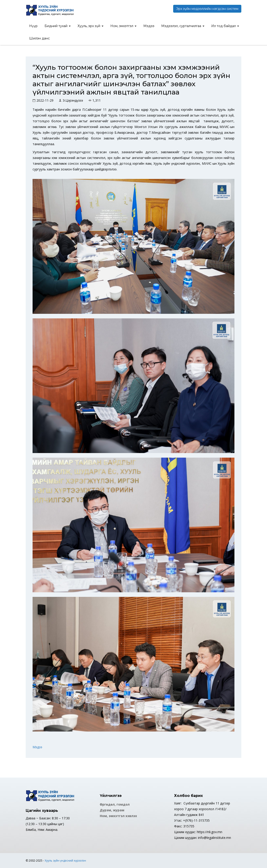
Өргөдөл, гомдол (115, 804)
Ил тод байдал (225, 26)
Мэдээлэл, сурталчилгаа (183, 26)
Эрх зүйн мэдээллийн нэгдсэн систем (207, 9)
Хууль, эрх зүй (90, 26)
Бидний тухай (58, 26)
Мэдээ (149, 26)
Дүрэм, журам (112, 810)
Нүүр (33, 26)
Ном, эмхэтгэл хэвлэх (118, 816)
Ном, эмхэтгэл (123, 26)
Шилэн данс (39, 38)
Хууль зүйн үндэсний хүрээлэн (65, 861)
